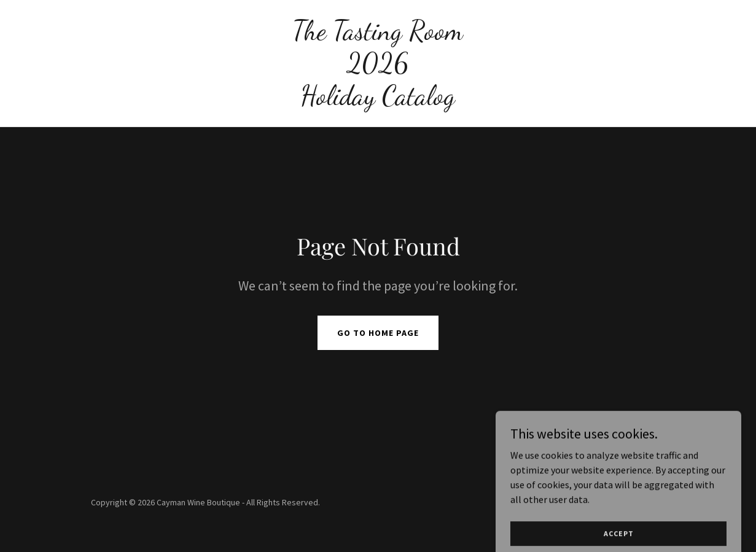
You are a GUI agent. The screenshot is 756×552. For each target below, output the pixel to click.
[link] (378, 101)
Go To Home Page (378, 333)
